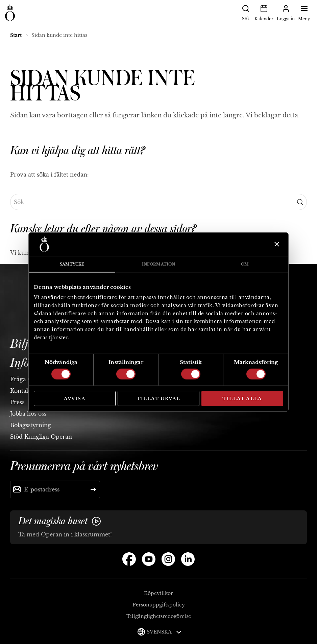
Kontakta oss (27, 391)
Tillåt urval (159, 398)
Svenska (164, 632)
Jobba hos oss (28, 414)
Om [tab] (245, 264)
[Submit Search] (300, 202)
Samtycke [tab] (72, 264)
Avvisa (75, 398)
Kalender (264, 12)
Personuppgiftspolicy (159, 605)
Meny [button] (304, 12)
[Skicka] (93, 489)
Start (16, 35)
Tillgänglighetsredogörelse (159, 616)
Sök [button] (246, 12)
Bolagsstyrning (31, 425)
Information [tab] (158, 264)
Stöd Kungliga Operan (41, 437)
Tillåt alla (242, 398)
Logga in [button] (286, 12)
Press (17, 402)
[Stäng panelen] (276, 244)
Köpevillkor (158, 593)
